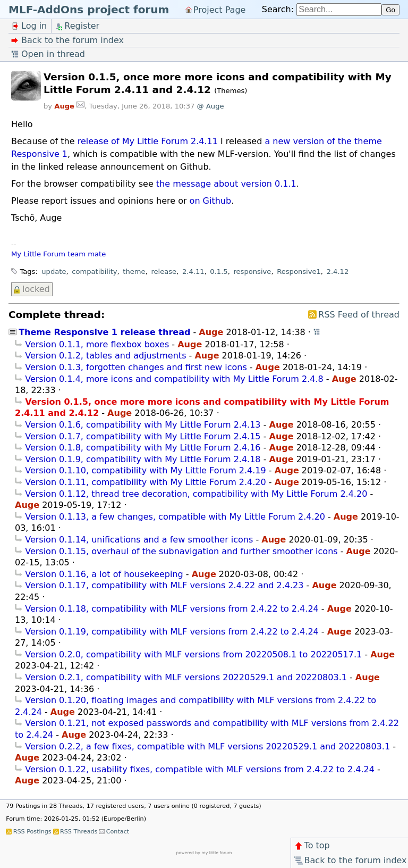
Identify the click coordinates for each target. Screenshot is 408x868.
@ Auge (211, 106)
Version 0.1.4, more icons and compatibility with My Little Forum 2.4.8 (174, 379)
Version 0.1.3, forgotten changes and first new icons (136, 367)
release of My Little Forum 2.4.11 (148, 141)
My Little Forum (38, 254)
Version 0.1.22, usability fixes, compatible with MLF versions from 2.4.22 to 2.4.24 (200, 769)
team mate (87, 254)
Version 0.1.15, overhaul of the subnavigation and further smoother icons (181, 551)
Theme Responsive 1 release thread (104, 332)
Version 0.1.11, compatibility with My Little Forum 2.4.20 (146, 482)
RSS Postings (32, 832)
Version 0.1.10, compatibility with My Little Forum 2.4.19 (146, 470)
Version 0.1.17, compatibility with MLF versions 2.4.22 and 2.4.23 (164, 585)
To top (312, 845)
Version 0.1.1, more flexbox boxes (97, 344)
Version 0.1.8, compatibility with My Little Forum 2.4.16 (143, 448)
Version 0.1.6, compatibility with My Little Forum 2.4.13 (143, 425)
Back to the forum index (350, 860)
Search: (278, 9)
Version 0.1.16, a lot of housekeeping (104, 574)
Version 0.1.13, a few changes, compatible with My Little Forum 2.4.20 (175, 517)
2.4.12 (338, 272)
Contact (118, 832)
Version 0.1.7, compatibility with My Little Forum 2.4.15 (143, 436)
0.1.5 (219, 272)
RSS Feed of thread (359, 315)
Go (390, 10)
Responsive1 (299, 272)
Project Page (220, 9)
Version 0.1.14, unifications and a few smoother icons (139, 540)
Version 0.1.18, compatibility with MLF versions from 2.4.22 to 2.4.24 (172, 609)
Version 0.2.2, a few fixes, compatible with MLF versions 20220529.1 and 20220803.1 (207, 746)
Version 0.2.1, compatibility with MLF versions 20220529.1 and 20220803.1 (186, 677)
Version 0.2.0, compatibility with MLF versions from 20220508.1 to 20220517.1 (193, 654)
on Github (211, 201)
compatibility (94, 272)
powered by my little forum (204, 853)
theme (134, 272)
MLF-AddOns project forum (89, 10)
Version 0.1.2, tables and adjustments (105, 356)
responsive (252, 272)
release (164, 272)
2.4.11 (193, 272)
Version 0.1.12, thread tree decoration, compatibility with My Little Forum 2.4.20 (196, 494)
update (54, 272)
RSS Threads (79, 832)
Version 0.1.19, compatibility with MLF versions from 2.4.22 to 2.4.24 (172, 632)
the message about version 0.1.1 (226, 184)
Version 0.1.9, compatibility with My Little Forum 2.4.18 (143, 459)
